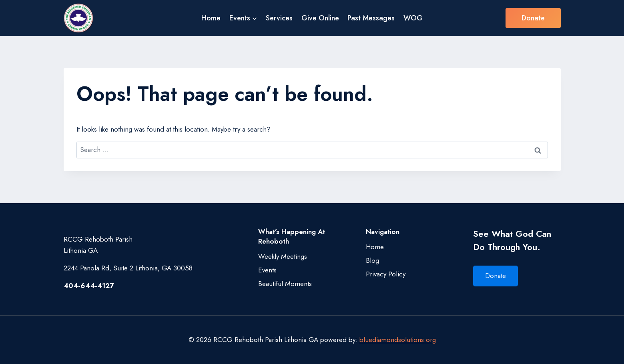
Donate (533, 18)
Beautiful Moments (285, 284)
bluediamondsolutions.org (398, 340)
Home (211, 18)
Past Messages (371, 18)
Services (279, 18)
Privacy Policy (386, 274)
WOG (413, 18)
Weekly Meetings (283, 256)
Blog (372, 260)
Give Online (320, 18)
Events (267, 270)
